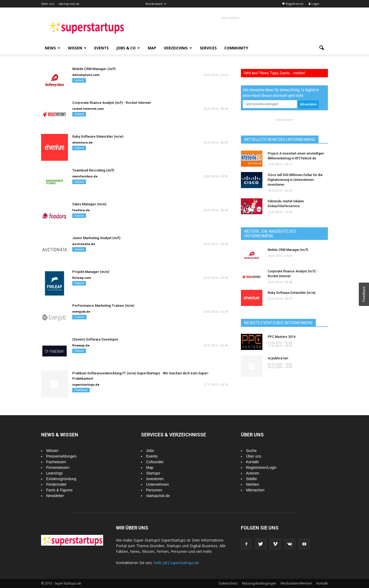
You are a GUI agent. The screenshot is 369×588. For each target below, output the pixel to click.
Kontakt (252, 462)
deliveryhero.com (86, 75)
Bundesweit (156, 4)
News (53, 48)
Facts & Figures (59, 490)
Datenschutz (228, 583)
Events (102, 48)
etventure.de (82, 142)
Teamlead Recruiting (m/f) (93, 170)
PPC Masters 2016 (282, 337)
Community (236, 48)
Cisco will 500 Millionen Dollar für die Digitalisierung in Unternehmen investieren (295, 180)
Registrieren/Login (261, 468)
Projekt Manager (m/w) (91, 272)
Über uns (48, 4)
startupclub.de (69, 4)
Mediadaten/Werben (296, 583)
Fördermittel (56, 484)
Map (152, 48)
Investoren (155, 479)
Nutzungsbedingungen (259, 583)
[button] (321, 48)
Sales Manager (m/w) (89, 204)
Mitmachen (255, 490)
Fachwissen (56, 462)
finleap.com (82, 278)
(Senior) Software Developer (95, 339)
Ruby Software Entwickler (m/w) (98, 136)
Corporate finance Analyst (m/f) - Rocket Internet (111, 103)
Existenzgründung (61, 479)
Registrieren (295, 4)
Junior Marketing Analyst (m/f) (96, 238)
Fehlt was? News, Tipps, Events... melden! (274, 73)
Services (208, 48)
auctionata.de (84, 244)
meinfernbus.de (85, 176)
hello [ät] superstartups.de (176, 563)
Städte (251, 479)
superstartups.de (86, 384)
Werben (253, 484)
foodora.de (81, 210)
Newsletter (55, 496)
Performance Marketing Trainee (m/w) (103, 306)
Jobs (150, 451)
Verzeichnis (178, 48)
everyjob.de (81, 311)
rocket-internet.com (88, 109)
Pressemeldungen (61, 456)
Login (315, 4)
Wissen (77, 48)
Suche (251, 451)
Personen (154, 490)
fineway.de (81, 345)
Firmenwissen (58, 468)
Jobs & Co (128, 48)
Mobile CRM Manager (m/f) (94, 69)
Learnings (55, 473)
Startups (153, 473)
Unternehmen (158, 484)
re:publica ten (278, 358)
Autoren (253, 473)
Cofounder (155, 462)
